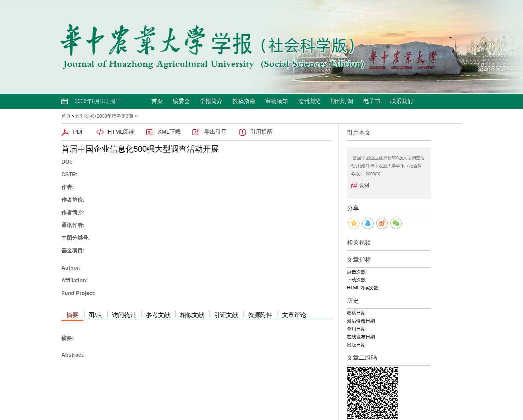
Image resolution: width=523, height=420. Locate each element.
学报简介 (211, 101)
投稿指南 (244, 101)
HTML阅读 (121, 132)
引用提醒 (261, 132)
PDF (79, 132)
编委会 (181, 101)
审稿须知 (277, 101)
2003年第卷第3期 (115, 116)
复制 (364, 185)
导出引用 (215, 132)
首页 (157, 101)
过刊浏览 (309, 101)
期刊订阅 (342, 101)
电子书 (372, 101)
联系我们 (402, 101)
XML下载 (169, 132)
